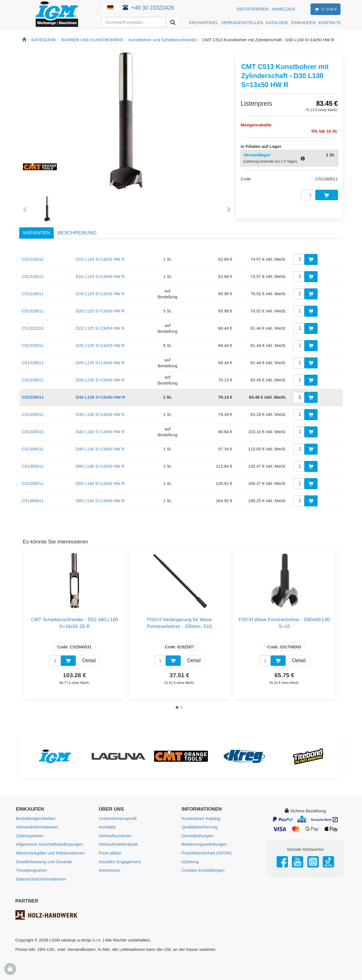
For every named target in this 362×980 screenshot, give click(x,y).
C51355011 (33, 483)
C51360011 (33, 501)
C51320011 (33, 311)
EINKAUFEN (303, 22)
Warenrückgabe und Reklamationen (50, 852)
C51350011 (33, 466)
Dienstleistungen (197, 835)
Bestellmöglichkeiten (35, 818)
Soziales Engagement (119, 861)
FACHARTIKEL (204, 22)
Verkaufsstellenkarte (118, 844)
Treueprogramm (31, 869)
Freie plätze (110, 852)
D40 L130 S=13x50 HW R (100, 432)
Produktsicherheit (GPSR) (206, 852)
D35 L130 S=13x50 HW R (100, 414)
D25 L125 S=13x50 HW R (100, 345)
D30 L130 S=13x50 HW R (101, 397)
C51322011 (33, 328)
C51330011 (33, 397)
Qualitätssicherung (199, 827)
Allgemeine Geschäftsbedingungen (49, 844)
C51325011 (33, 345)
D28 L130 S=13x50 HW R (100, 380)
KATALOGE (277, 22)
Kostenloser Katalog (201, 818)
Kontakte (107, 827)
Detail (89, 660)
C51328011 (33, 380)
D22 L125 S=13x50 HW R (100, 328)
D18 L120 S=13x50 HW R (100, 294)
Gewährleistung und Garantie (43, 861)
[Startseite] (24, 40)
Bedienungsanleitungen (204, 844)
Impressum (109, 869)
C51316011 (33, 276)
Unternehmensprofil (117, 818)
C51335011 (33, 414)
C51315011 (33, 259)
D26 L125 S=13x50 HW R (100, 363)
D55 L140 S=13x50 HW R (100, 483)
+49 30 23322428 (153, 8)
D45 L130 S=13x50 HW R (100, 449)
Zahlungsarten (29, 835)
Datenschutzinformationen (40, 878)
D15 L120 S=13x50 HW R (100, 259)
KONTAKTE (330, 22)
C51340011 (33, 432)
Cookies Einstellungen (202, 869)
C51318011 (33, 294)
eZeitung (190, 861)
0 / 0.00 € (325, 9)
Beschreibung (77, 233)
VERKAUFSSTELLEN (242, 22)
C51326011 (33, 363)
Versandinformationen (36, 827)
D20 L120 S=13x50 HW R (100, 311)
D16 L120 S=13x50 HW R (100, 276)
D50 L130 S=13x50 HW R (100, 466)
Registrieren (253, 9)
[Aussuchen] (173, 22)
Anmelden (283, 9)
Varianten (36, 233)
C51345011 (33, 449)
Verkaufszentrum (115, 835)
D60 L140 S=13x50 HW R (100, 501)
